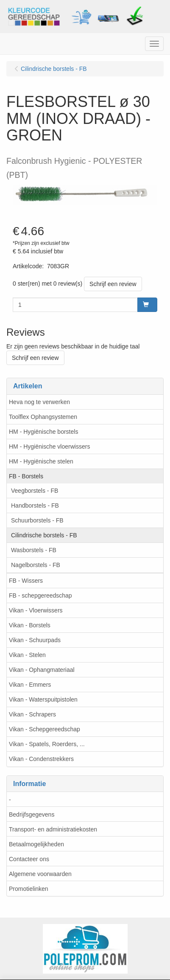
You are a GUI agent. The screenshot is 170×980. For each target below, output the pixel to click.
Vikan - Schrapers (32, 714)
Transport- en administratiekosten (53, 829)
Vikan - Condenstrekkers (41, 759)
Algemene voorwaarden (40, 874)
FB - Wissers (26, 581)
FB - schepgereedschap (40, 595)
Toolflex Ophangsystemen (43, 417)
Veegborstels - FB (35, 491)
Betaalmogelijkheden (36, 844)
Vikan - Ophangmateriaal (42, 670)
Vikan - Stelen (27, 655)
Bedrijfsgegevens (32, 814)
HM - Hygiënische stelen (41, 461)
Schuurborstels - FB (37, 520)
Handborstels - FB (35, 505)
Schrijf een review (113, 284)
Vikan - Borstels (30, 625)
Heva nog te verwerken (39, 402)
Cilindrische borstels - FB (44, 535)
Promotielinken (29, 889)
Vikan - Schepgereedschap (45, 729)
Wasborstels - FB (34, 550)
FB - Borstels (26, 476)
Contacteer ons (29, 859)
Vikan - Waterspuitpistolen (43, 699)
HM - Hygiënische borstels (43, 432)
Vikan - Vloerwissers (36, 610)
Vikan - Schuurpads (35, 640)
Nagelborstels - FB (36, 565)
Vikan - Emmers (30, 685)
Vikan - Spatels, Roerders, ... (47, 744)
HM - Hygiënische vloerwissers (49, 446)
